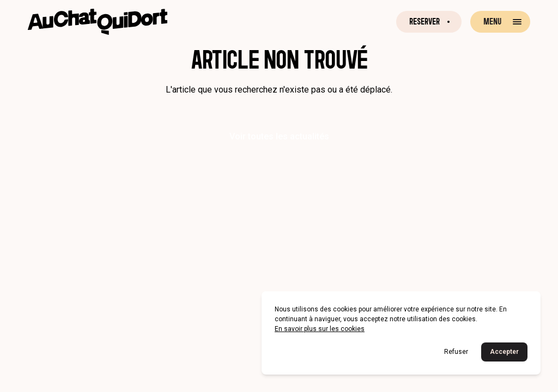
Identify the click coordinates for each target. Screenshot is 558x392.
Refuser (456, 352)
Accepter (504, 352)
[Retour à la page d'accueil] (98, 22)
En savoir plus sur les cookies (320, 329)
